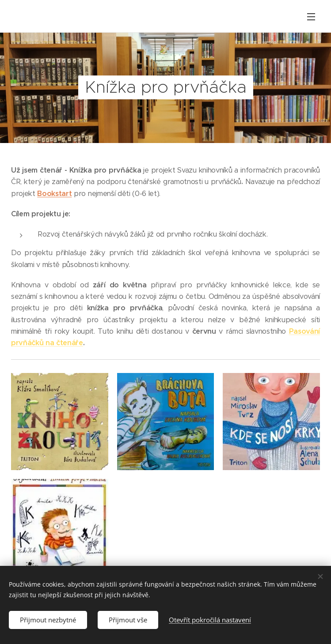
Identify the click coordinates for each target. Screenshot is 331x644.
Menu (311, 17)
